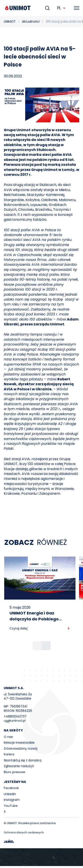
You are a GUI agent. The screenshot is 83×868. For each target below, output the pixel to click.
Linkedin (10, 794)
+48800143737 (15, 716)
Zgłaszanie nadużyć (19, 766)
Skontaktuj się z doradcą (23, 760)
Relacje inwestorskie (19, 743)
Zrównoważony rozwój (21, 749)
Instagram (12, 800)
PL (61, 8)
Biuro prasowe (14, 772)
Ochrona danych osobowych (24, 832)
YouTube (11, 806)
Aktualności (31, 22)
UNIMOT (10, 22)
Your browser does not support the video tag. (41, 857)
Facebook (11, 788)
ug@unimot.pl (15, 721)
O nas (8, 737)
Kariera (9, 754)
